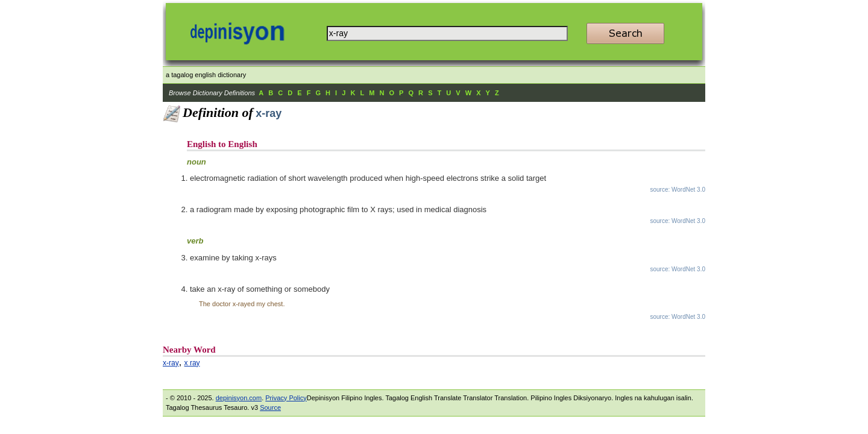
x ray (192, 363)
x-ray (171, 363)
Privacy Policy (286, 398)
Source (270, 407)
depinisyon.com (239, 398)
